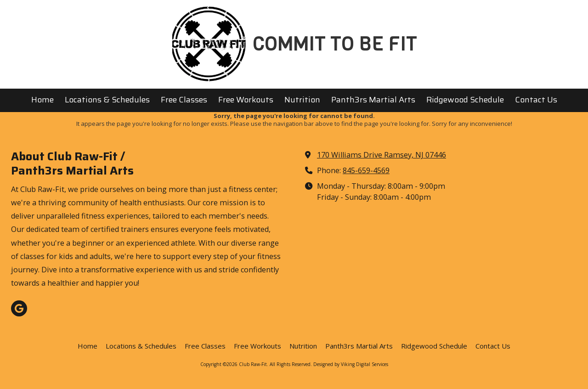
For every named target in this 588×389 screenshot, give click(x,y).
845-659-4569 (366, 170)
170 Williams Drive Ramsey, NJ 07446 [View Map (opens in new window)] (382, 155)
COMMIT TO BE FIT (335, 44)
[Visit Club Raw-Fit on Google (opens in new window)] (19, 308)
